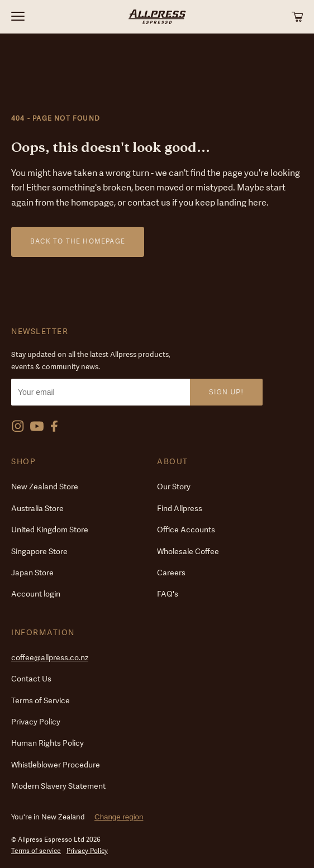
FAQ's (168, 594)
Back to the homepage (78, 241)
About (173, 462)
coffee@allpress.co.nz (50, 658)
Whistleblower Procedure (56, 765)
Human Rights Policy (47, 743)
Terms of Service (41, 701)
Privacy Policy (36, 722)
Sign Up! (226, 392)
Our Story (174, 487)
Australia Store (37, 509)
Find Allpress (180, 509)
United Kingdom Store (50, 530)
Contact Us (31, 679)
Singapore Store (39, 552)
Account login (36, 594)
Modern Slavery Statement (58, 786)
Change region (119, 817)
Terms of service (36, 851)
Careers (171, 573)
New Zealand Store (45, 487)
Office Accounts (186, 530)
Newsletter (40, 332)
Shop (23, 462)
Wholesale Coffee (188, 552)
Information (43, 633)
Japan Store (32, 573)
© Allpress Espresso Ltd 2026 (56, 840)
